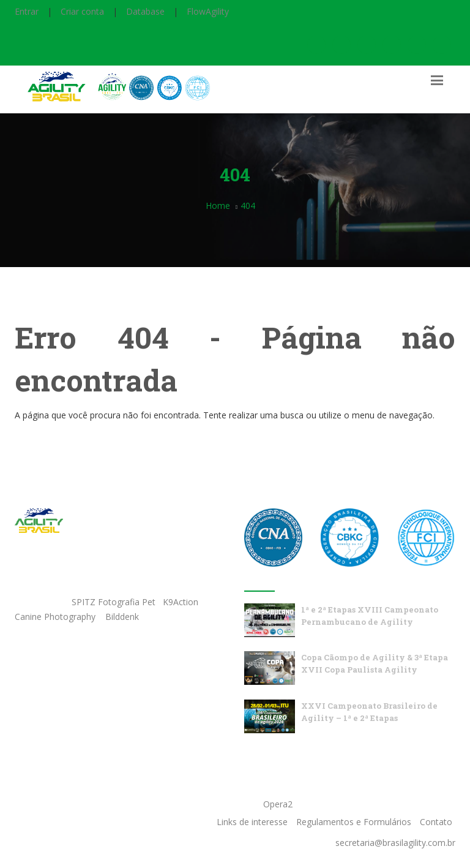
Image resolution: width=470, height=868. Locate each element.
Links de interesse (252, 822)
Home (218, 206)
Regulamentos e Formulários (354, 822)
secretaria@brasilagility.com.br (395, 843)
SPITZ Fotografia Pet (115, 602)
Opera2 (278, 804)
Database (145, 11)
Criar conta (82, 11)
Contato (436, 822)
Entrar (27, 11)
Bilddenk (122, 617)
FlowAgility (208, 11)
